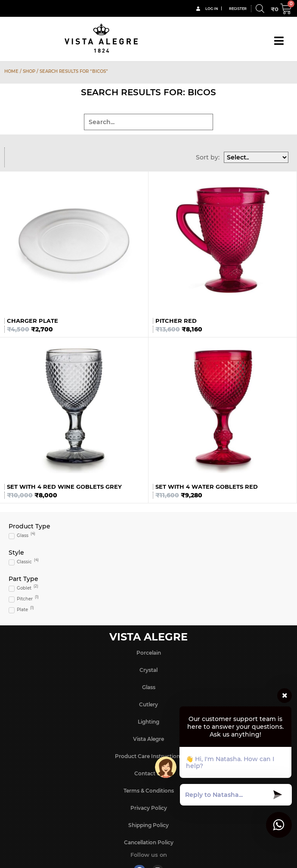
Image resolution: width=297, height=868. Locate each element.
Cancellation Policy (149, 842)
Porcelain (149, 653)
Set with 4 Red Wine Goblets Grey (64, 487)
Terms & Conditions (149, 791)
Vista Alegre (148, 739)
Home (11, 71)
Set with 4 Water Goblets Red (207, 487)
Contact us (148, 773)
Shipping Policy (148, 825)
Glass (149, 687)
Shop (29, 71)
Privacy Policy (149, 808)
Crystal (148, 670)
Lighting (148, 722)
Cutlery (148, 704)
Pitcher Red (176, 321)
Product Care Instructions (149, 756)
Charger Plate (32, 321)
